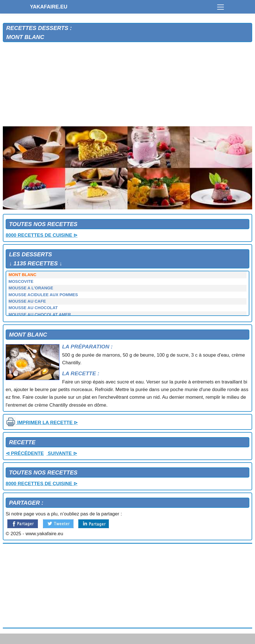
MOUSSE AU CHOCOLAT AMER (40, 315)
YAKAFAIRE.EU (49, 7)
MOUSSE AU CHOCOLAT (33, 308)
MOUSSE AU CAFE (27, 301)
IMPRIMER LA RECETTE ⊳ (42, 423)
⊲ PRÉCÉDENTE (25, 453)
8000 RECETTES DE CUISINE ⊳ (42, 235)
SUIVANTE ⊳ (62, 453)
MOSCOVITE (21, 281)
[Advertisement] (127, 84)
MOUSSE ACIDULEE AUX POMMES (43, 295)
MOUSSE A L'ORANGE (31, 288)
